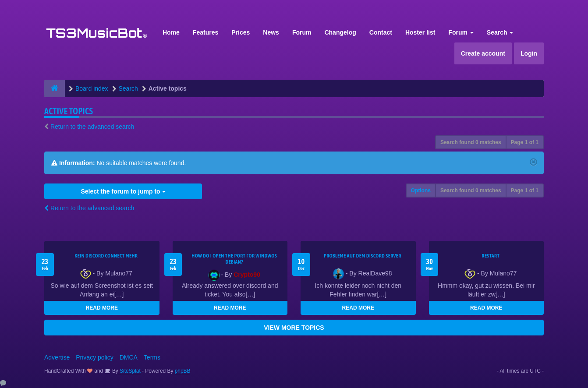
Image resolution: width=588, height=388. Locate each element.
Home (171, 32)
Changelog (340, 32)
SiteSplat (129, 371)
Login (529, 53)
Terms (152, 357)
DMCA (129, 357)
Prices (241, 32)
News (271, 32)
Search (500, 32)
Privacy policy (95, 357)
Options (421, 190)
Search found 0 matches (471, 142)
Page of (525, 142)
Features (205, 32)
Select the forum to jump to (123, 191)
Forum (302, 32)
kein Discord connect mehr (106, 256)
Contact (381, 32)
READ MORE (102, 308)
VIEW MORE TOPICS (294, 328)
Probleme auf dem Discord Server (363, 256)
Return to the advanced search (92, 127)
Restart (491, 256)
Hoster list (420, 32)
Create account (483, 53)
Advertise (57, 357)
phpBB (183, 371)
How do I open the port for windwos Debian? (234, 259)
